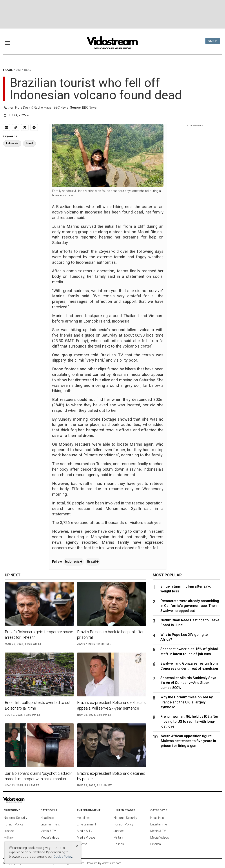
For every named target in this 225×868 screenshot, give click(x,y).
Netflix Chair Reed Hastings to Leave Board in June (190, 623)
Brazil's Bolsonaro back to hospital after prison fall (110, 635)
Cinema (82, 844)
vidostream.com (112, 863)
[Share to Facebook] (34, 127)
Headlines (47, 818)
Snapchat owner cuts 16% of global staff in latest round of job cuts (189, 651)
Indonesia (74, 561)
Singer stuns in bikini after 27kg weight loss (186, 589)
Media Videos (50, 838)
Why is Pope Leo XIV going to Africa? (184, 637)
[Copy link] (16, 127)
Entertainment (50, 824)
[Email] (6, 127)
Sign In (213, 41)
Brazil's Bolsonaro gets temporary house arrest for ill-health (39, 635)
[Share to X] (25, 127)
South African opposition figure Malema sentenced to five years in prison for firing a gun (188, 741)
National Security (15, 818)
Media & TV (48, 831)
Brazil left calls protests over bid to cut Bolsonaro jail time (38, 705)
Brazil (93, 561)
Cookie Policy (63, 857)
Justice (9, 831)
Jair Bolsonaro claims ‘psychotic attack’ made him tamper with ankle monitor (38, 776)
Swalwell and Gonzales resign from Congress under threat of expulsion (189, 666)
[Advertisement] (112, 14)
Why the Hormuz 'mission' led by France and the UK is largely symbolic (187, 702)
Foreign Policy (14, 824)
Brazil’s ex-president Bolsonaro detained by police (111, 776)
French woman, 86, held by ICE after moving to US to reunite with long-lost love (189, 721)
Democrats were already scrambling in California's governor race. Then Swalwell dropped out (190, 606)
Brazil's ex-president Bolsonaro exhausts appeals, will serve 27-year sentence (111, 705)
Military (9, 838)
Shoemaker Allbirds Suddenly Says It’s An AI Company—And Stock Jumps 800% (188, 683)
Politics (119, 844)
